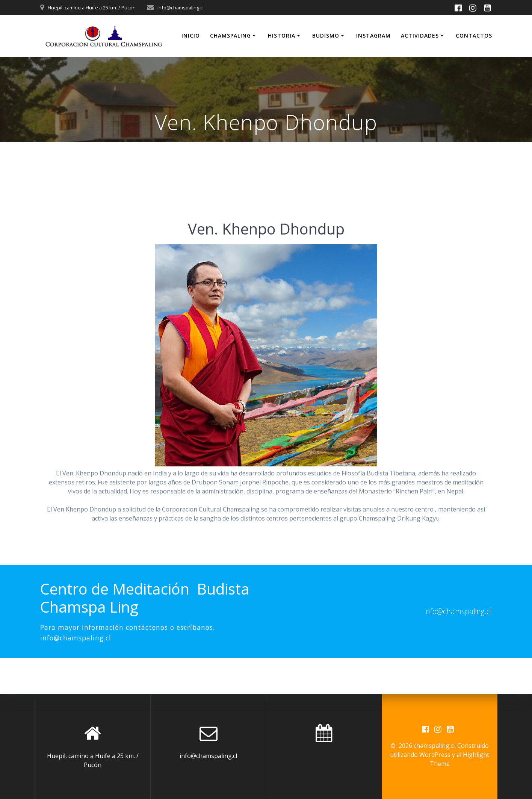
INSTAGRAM (373, 36)
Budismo (326, 36)
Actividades (420, 36)
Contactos (474, 36)
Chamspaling (230, 36)
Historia (282, 36)
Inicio (191, 36)
